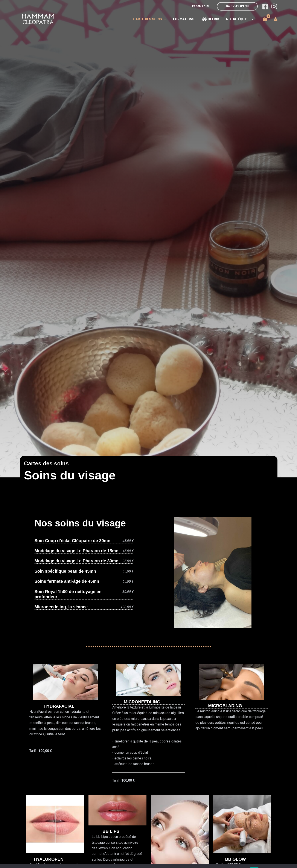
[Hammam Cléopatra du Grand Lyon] (38, 19)
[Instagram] (274, 6)
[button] (237, 6)
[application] (166, 19)
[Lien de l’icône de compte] (276, 19)
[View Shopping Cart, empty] (265, 19)
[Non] (292, 861)
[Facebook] (265, 6)
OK (254, 861)
